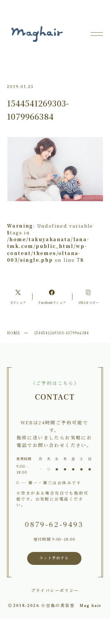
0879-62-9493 (53, 525)
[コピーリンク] (89, 297)
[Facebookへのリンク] (53, 297)
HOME (13, 333)
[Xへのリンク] (18, 297)
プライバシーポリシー (55, 590)
